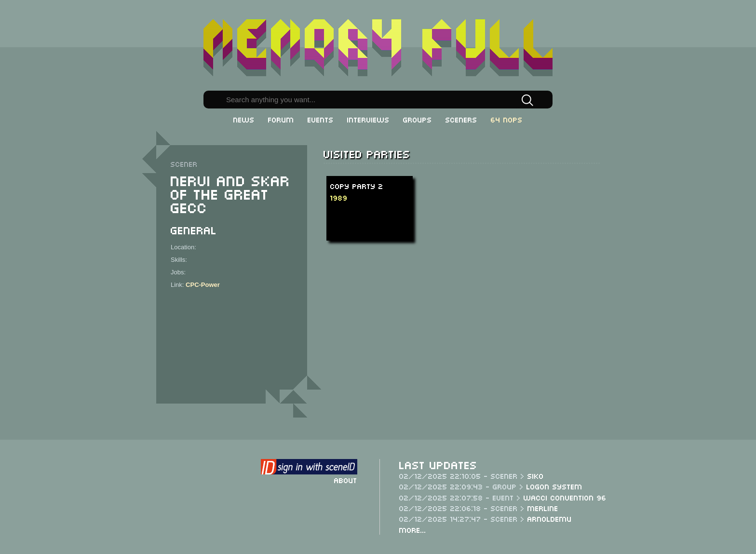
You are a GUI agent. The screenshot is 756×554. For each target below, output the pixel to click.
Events (321, 119)
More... (413, 529)
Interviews (368, 119)
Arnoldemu (550, 518)
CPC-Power (203, 285)
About (346, 480)
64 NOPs (507, 119)
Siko (536, 475)
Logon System (554, 486)
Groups (418, 119)
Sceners (461, 119)
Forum (281, 119)
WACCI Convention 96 (565, 497)
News (244, 119)
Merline (543, 508)
